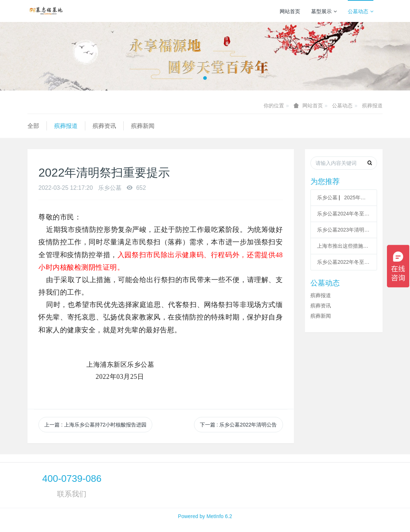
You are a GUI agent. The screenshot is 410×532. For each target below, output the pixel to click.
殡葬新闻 (143, 126)
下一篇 (238, 425)
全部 (33, 126)
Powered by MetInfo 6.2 (205, 516)
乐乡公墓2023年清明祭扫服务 (344, 230)
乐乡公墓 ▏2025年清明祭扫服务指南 (344, 197)
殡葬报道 (372, 106)
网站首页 (290, 11)
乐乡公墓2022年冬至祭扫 (344, 262)
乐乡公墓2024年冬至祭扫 (344, 214)
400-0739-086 (72, 479)
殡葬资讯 (104, 126)
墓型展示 (324, 11)
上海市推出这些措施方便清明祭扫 (344, 246)
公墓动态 (361, 11)
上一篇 (95, 425)
